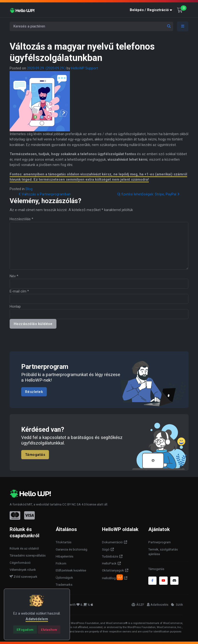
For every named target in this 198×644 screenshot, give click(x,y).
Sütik (177, 605)
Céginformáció (20, 563)
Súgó (106, 549)
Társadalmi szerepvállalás (28, 555)
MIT (30, 504)
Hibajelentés (65, 556)
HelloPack (109, 563)
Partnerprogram (160, 542)
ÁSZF (138, 605)
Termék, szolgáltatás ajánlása (163, 552)
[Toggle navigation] (183, 26)
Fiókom (61, 563)
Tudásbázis (110, 556)
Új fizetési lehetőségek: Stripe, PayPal (148, 194)
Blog (29, 189)
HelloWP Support (85, 68)
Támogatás (35, 455)
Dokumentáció (112, 542)
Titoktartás (64, 542)
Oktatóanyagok (113, 570)
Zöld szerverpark (24, 577)
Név (14, 276)
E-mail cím (19, 291)
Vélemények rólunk (23, 570)
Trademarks (64, 585)
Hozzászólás (21, 219)
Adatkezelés (158, 605)
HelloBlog (113, 577)
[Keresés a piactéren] (91, 26)
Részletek (34, 392)
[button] (152, 10)
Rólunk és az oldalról (24, 548)
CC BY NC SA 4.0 (74, 504)
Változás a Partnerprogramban (45, 194)
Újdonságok (64, 578)
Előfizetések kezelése (71, 570)
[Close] (25, 630)
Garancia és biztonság (72, 549)
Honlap (15, 306)
